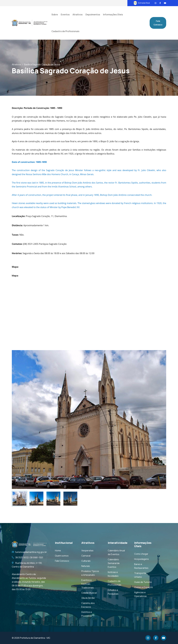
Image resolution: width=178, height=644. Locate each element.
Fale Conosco (158, 23)
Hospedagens (141, 559)
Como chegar (141, 554)
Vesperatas (87, 551)
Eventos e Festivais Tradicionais (88, 584)
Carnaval (86, 556)
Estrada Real (142, 3)
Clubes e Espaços (144, 587)
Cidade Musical (89, 593)
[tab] (19, 499)
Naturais (86, 566)
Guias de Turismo (143, 582)
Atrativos (16, 64)
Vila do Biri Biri (88, 598)
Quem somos (62, 556)
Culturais (86, 561)
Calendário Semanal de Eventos (114, 563)
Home (58, 551)
